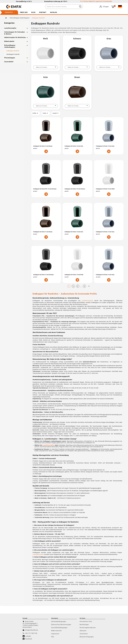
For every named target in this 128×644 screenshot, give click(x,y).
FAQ (53, 637)
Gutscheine (84, 634)
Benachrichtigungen (87, 637)
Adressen (83, 630)
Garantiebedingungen (59, 621)
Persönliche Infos (86, 621)
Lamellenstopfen (87, 300)
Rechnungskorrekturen (88, 627)
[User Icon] (104, 7)
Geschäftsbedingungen (59, 627)
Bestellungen (84, 624)
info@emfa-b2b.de (31, 630)
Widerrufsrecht (56, 630)
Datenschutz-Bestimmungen (61, 624)
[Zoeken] (61, 7)
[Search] (80, 6)
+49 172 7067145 (31, 633)
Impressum (55, 634)
